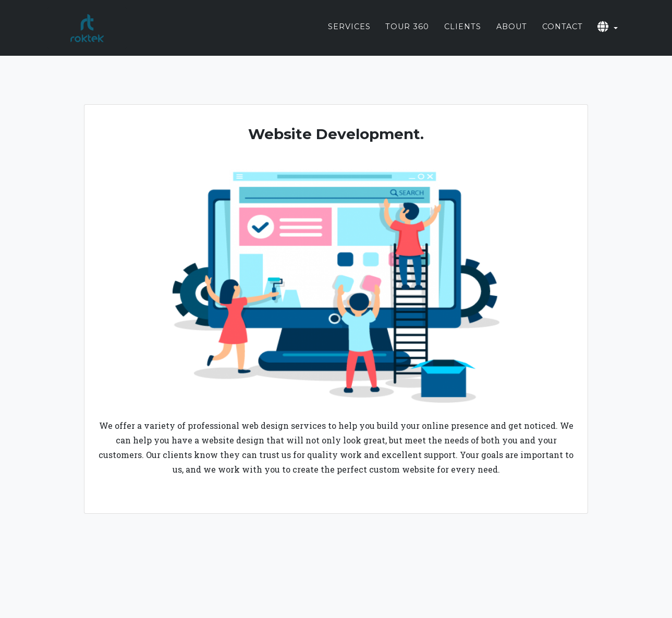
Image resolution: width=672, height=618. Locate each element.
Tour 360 (407, 35)
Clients (463, 35)
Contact (563, 35)
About (512, 35)
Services (349, 35)
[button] (608, 36)
